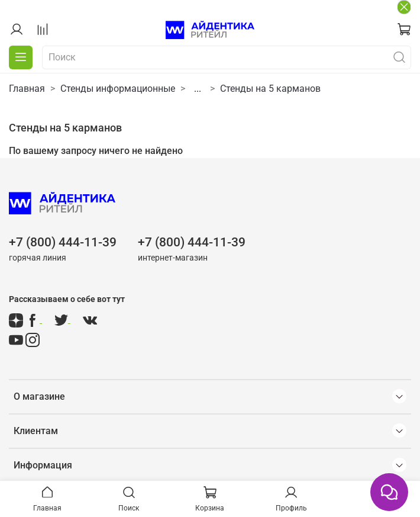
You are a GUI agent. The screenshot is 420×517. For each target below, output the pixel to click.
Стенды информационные (118, 89)
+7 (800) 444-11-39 (63, 242)
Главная (27, 89)
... (198, 89)
